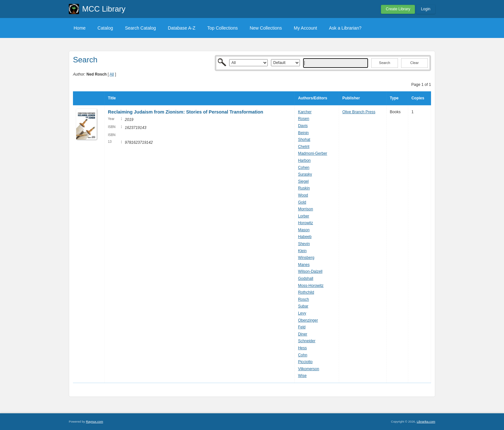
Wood (303, 195)
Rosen (304, 119)
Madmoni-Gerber (313, 153)
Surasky (305, 174)
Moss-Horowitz (311, 286)
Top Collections (223, 28)
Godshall (306, 279)
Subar (303, 306)
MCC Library (104, 9)
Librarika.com (426, 421)
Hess (302, 348)
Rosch (303, 299)
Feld (302, 327)
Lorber (304, 216)
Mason (304, 230)
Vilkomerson (309, 369)
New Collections (266, 28)
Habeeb (305, 237)
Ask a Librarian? (345, 28)
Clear (414, 63)
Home (80, 28)
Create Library (398, 9)
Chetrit (304, 147)
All (112, 74)
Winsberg (306, 258)
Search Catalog (141, 28)
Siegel (303, 181)
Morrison (306, 209)
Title (112, 98)
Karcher (305, 112)
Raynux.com (94, 421)
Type (394, 98)
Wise (302, 376)
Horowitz (306, 223)
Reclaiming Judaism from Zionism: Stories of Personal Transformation (186, 112)
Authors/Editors (313, 98)
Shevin (304, 244)
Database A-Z (182, 28)
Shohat (304, 140)
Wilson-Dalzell (310, 271)
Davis (303, 126)
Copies (418, 98)
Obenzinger (308, 320)
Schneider (307, 341)
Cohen (304, 168)
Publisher (351, 98)
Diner (303, 334)
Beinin (303, 133)
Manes (304, 265)
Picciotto (305, 362)
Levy (302, 313)
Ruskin (304, 188)
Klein (302, 251)
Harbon (304, 160)
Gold (302, 202)
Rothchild (306, 292)
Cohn (303, 355)
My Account (305, 28)
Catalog (105, 28)
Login (426, 9)
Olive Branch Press (359, 112)
